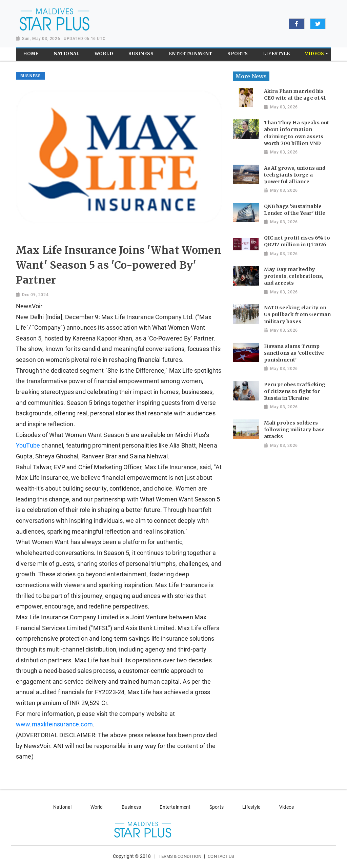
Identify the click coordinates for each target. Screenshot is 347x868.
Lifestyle (251, 807)
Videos (287, 807)
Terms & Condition (180, 856)
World (97, 807)
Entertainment (175, 807)
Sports (217, 807)
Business (131, 807)
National (62, 807)
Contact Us (221, 856)
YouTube (29, 446)
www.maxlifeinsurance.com (54, 724)
